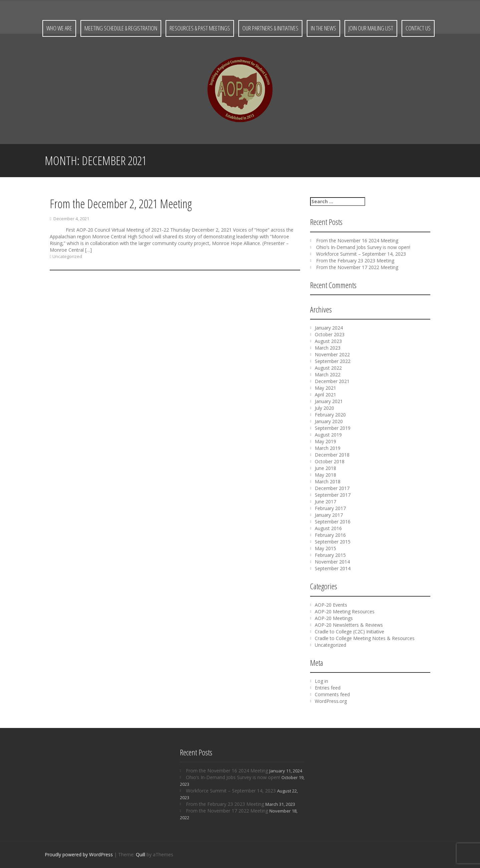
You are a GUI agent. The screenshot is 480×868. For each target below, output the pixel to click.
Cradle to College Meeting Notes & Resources (365, 638)
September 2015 (333, 542)
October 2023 (330, 334)
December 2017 (332, 488)
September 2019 (333, 428)
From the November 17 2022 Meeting (357, 267)
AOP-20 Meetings (334, 618)
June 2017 (325, 502)
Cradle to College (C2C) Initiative (349, 632)
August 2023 (328, 341)
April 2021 (325, 395)
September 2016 (333, 522)
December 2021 (332, 381)
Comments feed (332, 694)
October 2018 (330, 461)
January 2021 (329, 401)
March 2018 (328, 481)
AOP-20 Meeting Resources (345, 611)
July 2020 (324, 408)
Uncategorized (67, 258)
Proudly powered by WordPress (79, 854)
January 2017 (329, 515)
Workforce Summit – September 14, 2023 (361, 254)
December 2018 (332, 455)
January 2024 (329, 328)
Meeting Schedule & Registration (121, 28)
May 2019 (325, 441)
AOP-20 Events (331, 605)
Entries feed (328, 688)
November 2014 (332, 562)
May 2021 (325, 388)
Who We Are (59, 28)
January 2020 (329, 421)
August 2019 (328, 435)
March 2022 (328, 375)
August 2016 (328, 528)
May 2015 (325, 548)
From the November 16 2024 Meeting (357, 240)
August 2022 (328, 368)
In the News (323, 28)
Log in (321, 681)
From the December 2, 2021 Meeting (121, 205)
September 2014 (333, 568)
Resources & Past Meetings (200, 28)
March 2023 (328, 348)
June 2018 (325, 468)
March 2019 (328, 448)
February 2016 (330, 535)
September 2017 (333, 495)
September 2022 (333, 361)
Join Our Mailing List (371, 28)
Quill (141, 854)
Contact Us (418, 28)
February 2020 (330, 415)
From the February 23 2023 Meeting (355, 261)
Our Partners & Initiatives (270, 28)
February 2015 (330, 555)
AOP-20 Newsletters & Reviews (349, 625)
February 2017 (330, 508)
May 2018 (325, 475)
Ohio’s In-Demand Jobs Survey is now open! (363, 247)
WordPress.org (331, 701)
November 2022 (332, 354)
